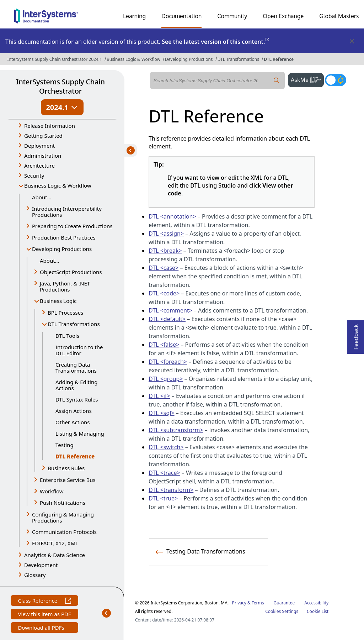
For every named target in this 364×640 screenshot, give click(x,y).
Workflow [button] (52, 491)
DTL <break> (165, 251)
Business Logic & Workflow (133, 59)
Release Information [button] (50, 126)
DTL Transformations (238, 59)
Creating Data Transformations (76, 368)
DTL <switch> (166, 447)
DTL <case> (164, 268)
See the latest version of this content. (216, 42)
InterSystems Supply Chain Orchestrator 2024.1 (54, 59)
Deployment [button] (39, 146)
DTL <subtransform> (176, 430)
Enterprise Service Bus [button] (68, 480)
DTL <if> (159, 396)
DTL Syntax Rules (77, 399)
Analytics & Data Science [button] (55, 555)
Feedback (356, 335)
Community (232, 16)
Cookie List (318, 611)
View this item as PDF (44, 615)
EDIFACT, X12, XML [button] (55, 543)
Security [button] (34, 175)
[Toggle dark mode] (336, 80)
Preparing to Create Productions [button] (72, 226)
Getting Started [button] (43, 136)
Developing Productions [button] (62, 249)
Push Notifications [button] (63, 503)
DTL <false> (164, 345)
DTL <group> (166, 379)
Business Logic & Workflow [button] (58, 185)
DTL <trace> (164, 473)
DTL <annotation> (172, 216)
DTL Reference (279, 59)
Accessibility (316, 603)
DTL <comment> (170, 310)
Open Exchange (283, 16)
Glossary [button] (35, 575)
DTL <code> (164, 293)
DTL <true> (163, 498)
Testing (65, 445)
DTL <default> (167, 319)
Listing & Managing (80, 434)
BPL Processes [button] (65, 313)
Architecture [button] (39, 166)
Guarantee (284, 603)
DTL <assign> (166, 234)
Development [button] (41, 565)
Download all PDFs (42, 628)
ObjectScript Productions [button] (71, 272)
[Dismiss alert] (352, 42)
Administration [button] (43, 156)
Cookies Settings (282, 612)
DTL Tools (67, 336)
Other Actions (73, 422)
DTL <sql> (162, 413)
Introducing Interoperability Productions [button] (67, 212)
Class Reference (44, 601)
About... (42, 197)
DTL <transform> (171, 490)
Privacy (239, 603)
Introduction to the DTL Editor (79, 350)
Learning (134, 16)
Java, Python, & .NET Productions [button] (65, 286)
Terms (258, 603)
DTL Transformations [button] (74, 324)
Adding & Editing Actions (76, 385)
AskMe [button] (307, 79)
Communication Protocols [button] (64, 532)
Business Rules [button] (66, 468)
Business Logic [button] (58, 301)
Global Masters (339, 16)
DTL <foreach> (168, 362)
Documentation (181, 16)
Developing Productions (189, 59)
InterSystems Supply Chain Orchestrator (60, 86)
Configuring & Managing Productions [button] (63, 517)
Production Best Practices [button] (64, 237)
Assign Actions (74, 411)
